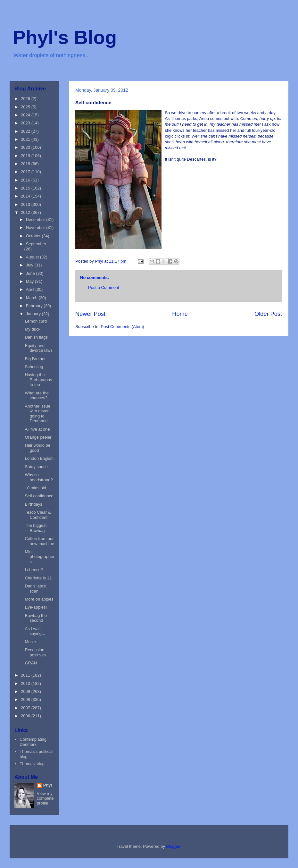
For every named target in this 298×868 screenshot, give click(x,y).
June (31, 273)
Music (30, 642)
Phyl (48, 785)
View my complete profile (45, 798)
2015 (26, 188)
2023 (26, 123)
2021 (26, 139)
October (34, 236)
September (36, 244)
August (33, 257)
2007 (26, 708)
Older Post (268, 314)
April (31, 289)
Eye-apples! (36, 607)
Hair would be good (37, 448)
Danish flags (36, 337)
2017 (26, 172)
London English (39, 458)
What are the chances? (37, 396)
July (30, 265)
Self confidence (39, 496)
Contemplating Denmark (33, 742)
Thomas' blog (32, 764)
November (36, 228)
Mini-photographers (39, 557)
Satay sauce (36, 467)
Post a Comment (104, 287)
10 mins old (35, 488)
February (35, 306)
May (30, 281)
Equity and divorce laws (39, 348)
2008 (26, 699)
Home (180, 314)
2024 (26, 115)
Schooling (34, 367)
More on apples (39, 599)
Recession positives (35, 652)
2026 (26, 99)
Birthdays (33, 504)
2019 (26, 156)
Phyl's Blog (65, 37)
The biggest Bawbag (36, 528)
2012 (26, 212)
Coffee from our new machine (39, 541)
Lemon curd (36, 321)
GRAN (31, 663)
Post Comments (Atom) (123, 327)
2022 (26, 131)
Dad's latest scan (36, 589)
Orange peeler (38, 437)
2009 (26, 691)
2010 (26, 683)
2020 (26, 147)
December (36, 219)
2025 (26, 107)
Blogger (173, 846)
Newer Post (90, 314)
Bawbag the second (36, 618)
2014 (26, 196)
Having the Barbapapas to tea (38, 380)
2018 (26, 164)
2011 (26, 675)
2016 (26, 180)
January (34, 314)
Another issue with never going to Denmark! (37, 414)
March (32, 298)
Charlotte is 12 (38, 578)
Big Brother (35, 359)
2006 (26, 716)
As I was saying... (35, 631)
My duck (32, 329)
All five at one (37, 429)
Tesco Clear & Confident (38, 515)
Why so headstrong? (39, 477)
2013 (26, 204)
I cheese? (34, 570)
